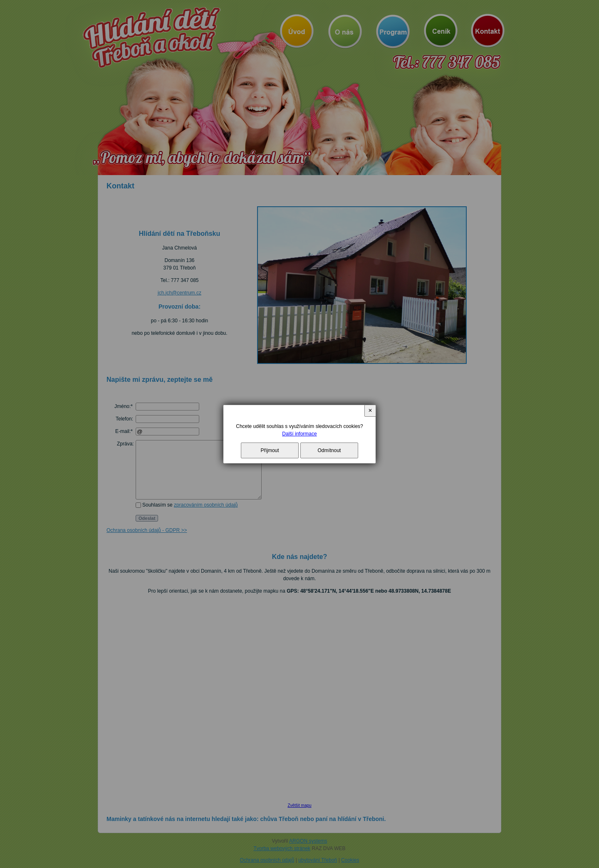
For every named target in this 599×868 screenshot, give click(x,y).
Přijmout (270, 450)
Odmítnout (329, 450)
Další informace (299, 434)
